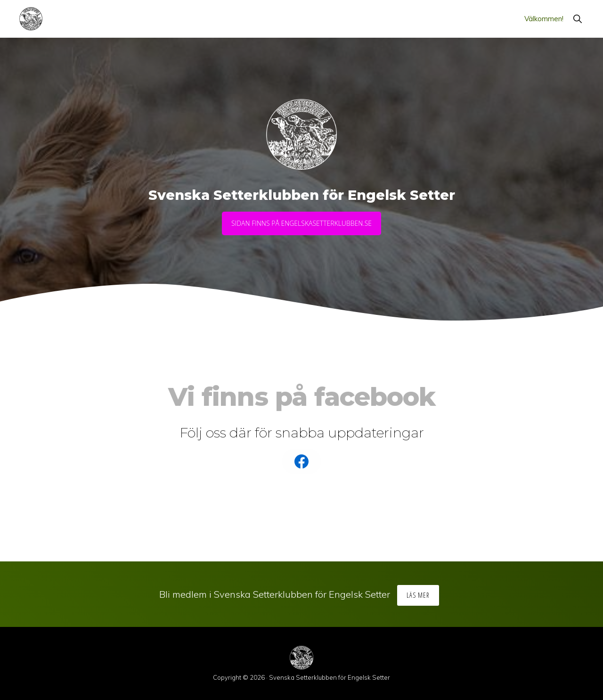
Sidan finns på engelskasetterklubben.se (301, 223)
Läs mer (418, 595)
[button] (577, 19)
